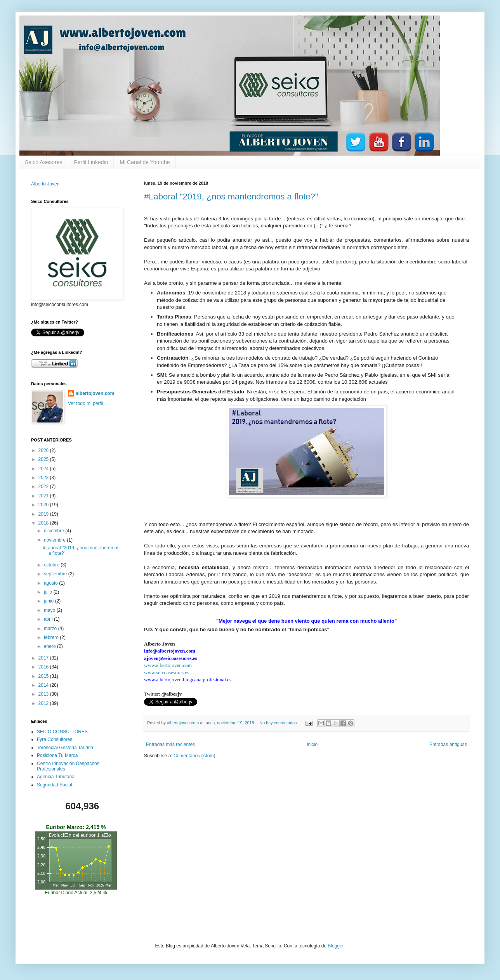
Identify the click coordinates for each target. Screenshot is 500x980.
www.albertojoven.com (168, 665)
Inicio (312, 745)
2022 (44, 487)
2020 (44, 505)
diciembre (55, 531)
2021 (44, 496)
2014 (44, 685)
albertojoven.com (95, 393)
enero (50, 646)
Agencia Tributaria (56, 777)
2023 (44, 478)
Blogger (336, 946)
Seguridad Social (55, 785)
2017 (44, 658)
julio (49, 592)
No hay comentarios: (279, 723)
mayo (50, 610)
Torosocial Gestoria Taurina (65, 748)
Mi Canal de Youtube (145, 162)
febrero (52, 637)
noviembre (55, 540)
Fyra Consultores (55, 739)
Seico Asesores (44, 162)
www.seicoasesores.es (167, 673)
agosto (51, 583)
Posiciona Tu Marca (57, 755)
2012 (44, 703)
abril (49, 619)
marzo (51, 629)
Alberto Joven (45, 184)
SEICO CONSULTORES (62, 732)
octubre (52, 565)
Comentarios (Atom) (194, 756)
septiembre (56, 574)
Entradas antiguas (448, 745)
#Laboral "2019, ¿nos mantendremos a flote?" (231, 197)
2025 (44, 459)
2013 (44, 694)
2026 (44, 450)
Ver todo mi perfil (85, 403)
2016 (44, 667)
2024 (44, 469)
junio (49, 601)
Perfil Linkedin (91, 162)
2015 (44, 676)
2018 (44, 523)
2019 (44, 514)
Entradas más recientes (170, 745)
